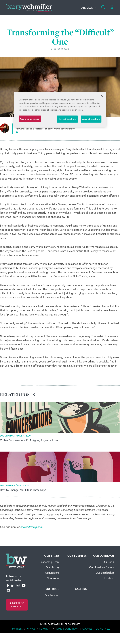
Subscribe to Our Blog (17, 605)
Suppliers (17, 629)
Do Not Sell (103, 629)
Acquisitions (52, 573)
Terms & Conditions (67, 629)
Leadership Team (50, 562)
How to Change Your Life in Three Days (23, 490)
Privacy (31, 629)
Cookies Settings (30, 119)
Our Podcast (52, 595)
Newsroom (53, 578)
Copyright (45, 629)
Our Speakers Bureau (102, 567)
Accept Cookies (91, 119)
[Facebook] (8, 585)
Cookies (87, 629)
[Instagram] (18, 585)
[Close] (102, 96)
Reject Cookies (67, 119)
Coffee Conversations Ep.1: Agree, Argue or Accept (30, 440)
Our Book (108, 562)
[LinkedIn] (13, 585)
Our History (53, 567)
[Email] (9, 591)
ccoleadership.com (31, 527)
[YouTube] (24, 585)
